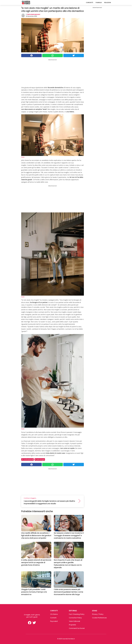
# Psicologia (40, 459)
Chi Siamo (54, 614)
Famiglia (99, 3)
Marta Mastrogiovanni (34, 14)
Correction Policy (75, 618)
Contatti (53, 618)
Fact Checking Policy (77, 614)
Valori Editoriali (74, 621)
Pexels (23, 157)
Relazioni (108, 3)
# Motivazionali (28, 459)
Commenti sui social (77, 628)
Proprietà (72, 625)
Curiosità (89, 3)
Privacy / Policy (98, 614)
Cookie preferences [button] (99, 618)
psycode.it (54, 621)
